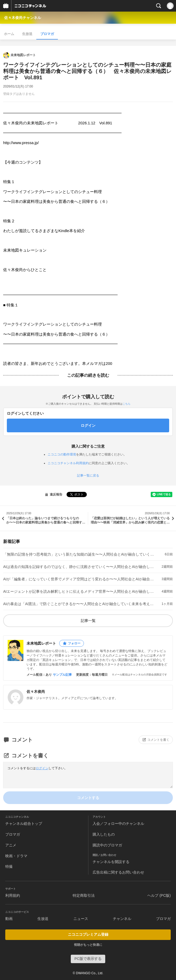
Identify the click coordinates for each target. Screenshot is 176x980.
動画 (9, 919)
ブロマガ (47, 34)
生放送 (27, 34)
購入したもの (104, 834)
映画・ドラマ (16, 856)
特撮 (9, 866)
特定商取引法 (84, 895)
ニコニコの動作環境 (62, 454)
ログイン (42, 768)
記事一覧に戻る (88, 476)
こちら (127, 404)
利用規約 (13, 895)
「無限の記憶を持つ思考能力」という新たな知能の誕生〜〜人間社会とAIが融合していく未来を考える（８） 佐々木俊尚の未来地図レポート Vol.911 (80, 554)
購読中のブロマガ (107, 845)
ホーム (9, 34)
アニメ (11, 845)
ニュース (81, 919)
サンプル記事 (62, 675)
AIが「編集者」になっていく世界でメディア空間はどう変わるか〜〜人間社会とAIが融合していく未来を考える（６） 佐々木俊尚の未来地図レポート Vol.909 (80, 579)
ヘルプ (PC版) (159, 895)
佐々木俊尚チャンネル (23, 18)
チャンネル (122, 919)
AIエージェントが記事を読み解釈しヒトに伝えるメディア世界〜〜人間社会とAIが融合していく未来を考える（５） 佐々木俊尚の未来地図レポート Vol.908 (80, 591)
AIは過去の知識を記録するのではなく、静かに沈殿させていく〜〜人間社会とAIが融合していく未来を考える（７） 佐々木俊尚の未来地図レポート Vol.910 (80, 567)
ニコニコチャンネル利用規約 (68, 463)
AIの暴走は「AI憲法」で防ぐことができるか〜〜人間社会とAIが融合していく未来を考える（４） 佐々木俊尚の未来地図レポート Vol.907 (80, 604)
